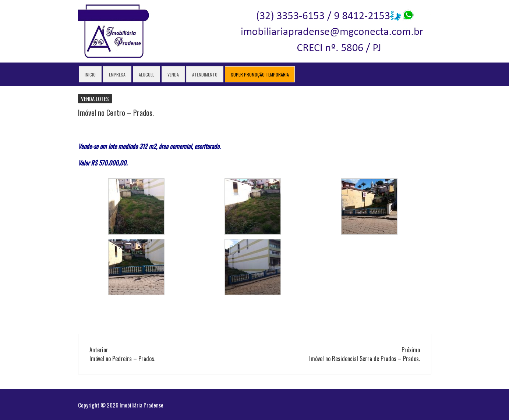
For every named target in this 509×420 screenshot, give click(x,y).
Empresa (117, 74)
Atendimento (205, 74)
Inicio (90, 74)
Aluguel (146, 74)
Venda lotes (95, 99)
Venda (173, 74)
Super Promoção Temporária (260, 74)
